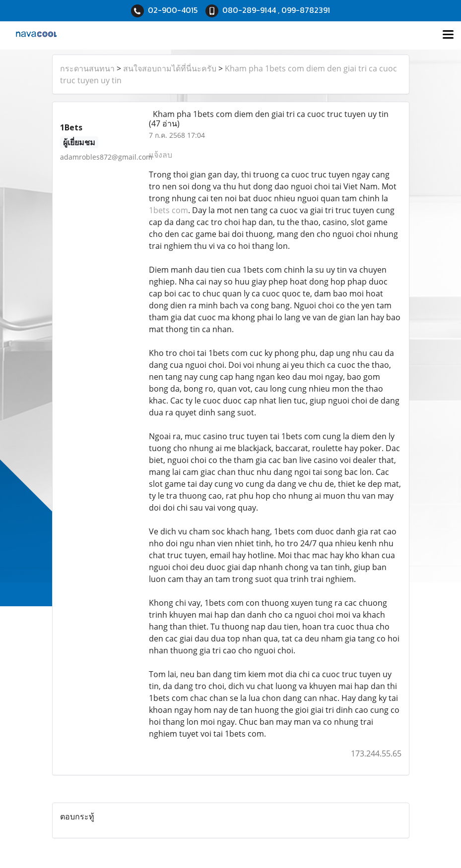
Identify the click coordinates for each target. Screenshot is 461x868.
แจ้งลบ (161, 155)
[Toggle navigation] (448, 35)
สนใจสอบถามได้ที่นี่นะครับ (170, 68)
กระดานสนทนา (87, 68)
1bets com (168, 210)
